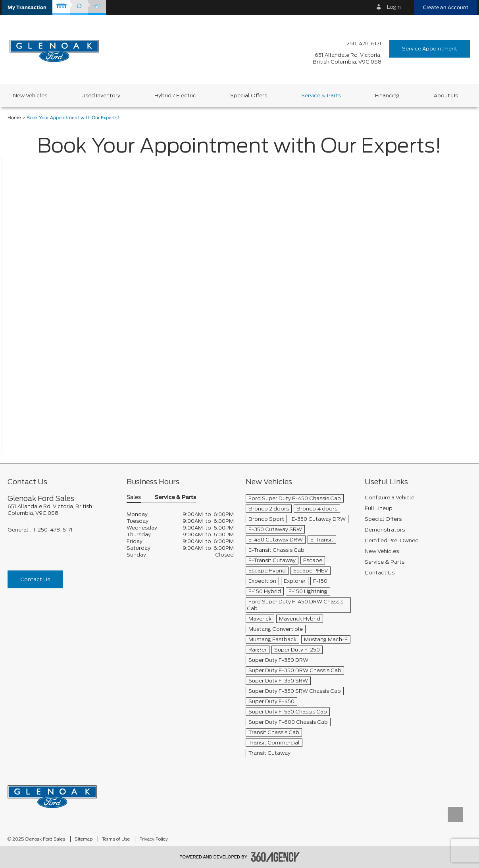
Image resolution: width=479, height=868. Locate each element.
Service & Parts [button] (175, 498)
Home (14, 118)
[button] (27, 7)
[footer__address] (61, 510)
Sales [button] (134, 498)
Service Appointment (430, 49)
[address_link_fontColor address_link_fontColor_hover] (347, 58)
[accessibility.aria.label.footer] (275, 857)
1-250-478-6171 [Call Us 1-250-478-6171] (362, 43)
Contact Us (35, 579)
